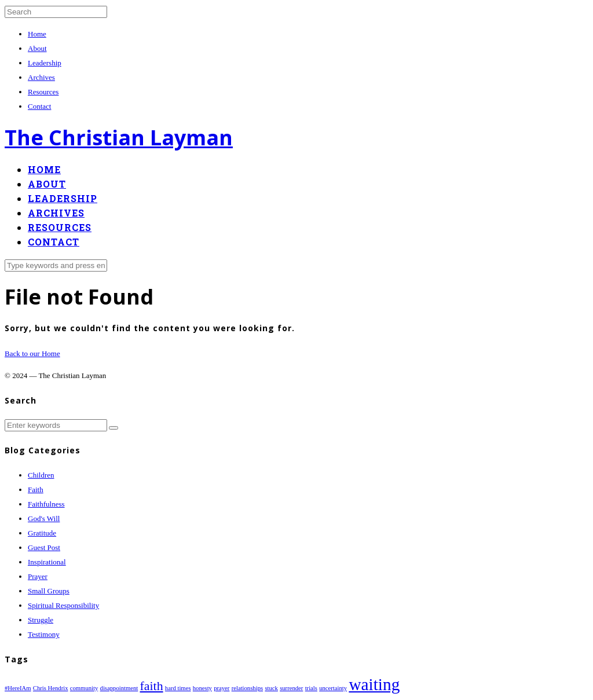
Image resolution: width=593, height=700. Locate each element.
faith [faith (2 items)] (152, 686)
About (37, 48)
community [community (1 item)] (84, 688)
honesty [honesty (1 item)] (202, 688)
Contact (39, 106)
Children (41, 475)
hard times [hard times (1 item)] (178, 688)
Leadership (45, 63)
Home (37, 34)
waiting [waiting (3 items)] (374, 684)
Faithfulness (46, 504)
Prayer (38, 576)
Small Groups (49, 591)
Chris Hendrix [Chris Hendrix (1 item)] (51, 688)
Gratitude (42, 533)
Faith (36, 490)
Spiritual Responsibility (63, 605)
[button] (114, 428)
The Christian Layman (119, 138)
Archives (41, 77)
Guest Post (44, 547)
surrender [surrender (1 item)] (291, 688)
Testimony (44, 634)
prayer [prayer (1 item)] (222, 688)
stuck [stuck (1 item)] (271, 688)
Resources (43, 92)
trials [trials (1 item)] (311, 688)
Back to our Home (32, 353)
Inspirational (47, 562)
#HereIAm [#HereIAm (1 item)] (18, 688)
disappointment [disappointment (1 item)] (119, 688)
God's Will (44, 518)
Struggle (41, 620)
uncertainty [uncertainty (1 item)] (333, 688)
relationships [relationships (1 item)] (247, 688)
